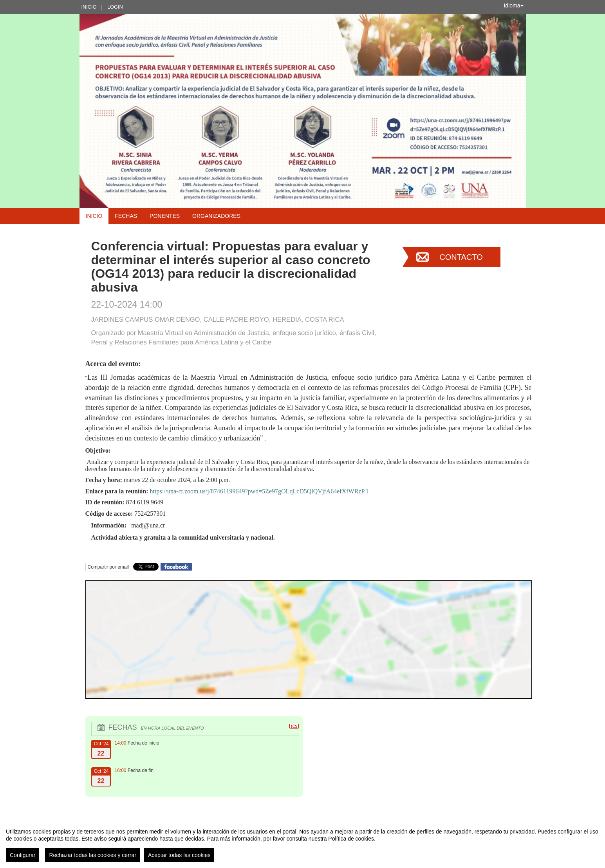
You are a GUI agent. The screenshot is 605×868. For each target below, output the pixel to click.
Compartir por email (108, 567)
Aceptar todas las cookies (179, 855)
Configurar (23, 855)
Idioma (513, 5)
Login (115, 7)
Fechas (126, 216)
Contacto (461, 257)
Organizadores (216, 216)
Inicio (89, 7)
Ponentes (165, 216)
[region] (302, 842)
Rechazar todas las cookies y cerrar (93, 855)
